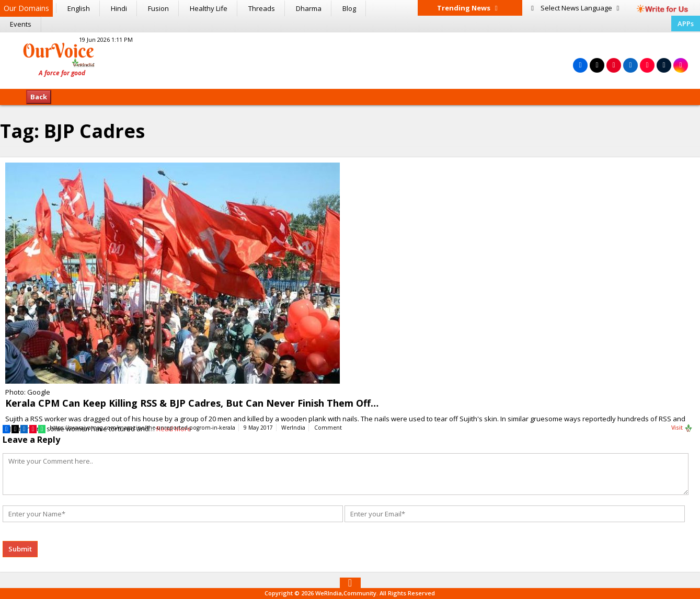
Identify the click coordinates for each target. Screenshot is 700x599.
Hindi (119, 8)
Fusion (158, 8)
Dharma (309, 8)
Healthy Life (209, 8)
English (79, 8)
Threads (262, 8)
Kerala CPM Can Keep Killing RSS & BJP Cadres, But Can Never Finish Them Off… (192, 403)
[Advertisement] (350, 59)
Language (576, 8)
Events (21, 24)
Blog (349, 8)
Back (39, 97)
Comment (328, 428)
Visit (682, 428)
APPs (686, 24)
